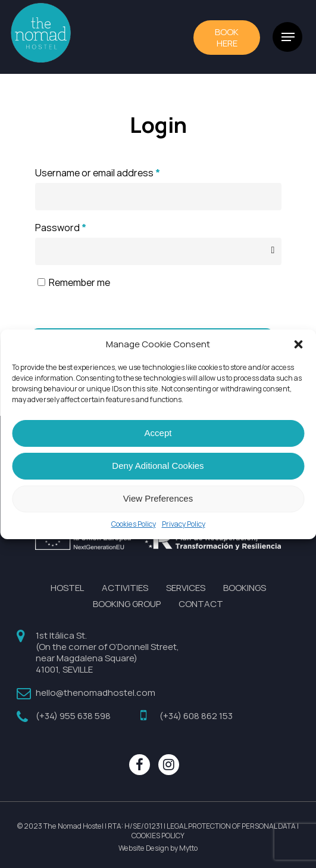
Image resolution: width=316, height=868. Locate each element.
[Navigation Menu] (288, 37)
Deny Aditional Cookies (158, 466)
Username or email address (98, 173)
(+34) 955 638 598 (73, 716)
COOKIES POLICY (158, 836)
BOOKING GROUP (127, 604)
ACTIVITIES (125, 588)
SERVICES (186, 588)
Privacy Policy (184, 524)
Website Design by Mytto (158, 848)
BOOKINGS (245, 588)
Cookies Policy (134, 524)
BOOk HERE (227, 38)
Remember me (79, 283)
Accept (158, 433)
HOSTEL (67, 588)
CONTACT (201, 604)
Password (61, 228)
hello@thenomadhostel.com (96, 693)
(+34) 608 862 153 (196, 716)
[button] (298, 344)
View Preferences (158, 498)
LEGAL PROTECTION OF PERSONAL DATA (231, 826)
